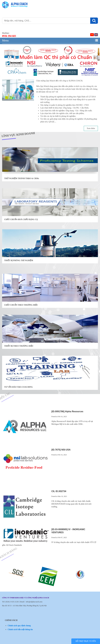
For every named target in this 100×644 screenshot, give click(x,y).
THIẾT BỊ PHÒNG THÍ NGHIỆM (19, 260)
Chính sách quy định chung (19, 626)
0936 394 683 (9, 36)
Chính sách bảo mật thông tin (20, 629)
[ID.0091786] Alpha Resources (67, 411)
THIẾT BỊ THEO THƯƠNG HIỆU (19, 346)
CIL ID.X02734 (59, 491)
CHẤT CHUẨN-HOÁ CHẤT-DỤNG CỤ (21, 219)
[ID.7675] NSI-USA (61, 450)
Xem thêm (91, 128)
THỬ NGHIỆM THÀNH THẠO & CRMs (22, 178)
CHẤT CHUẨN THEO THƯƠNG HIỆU (21, 305)
